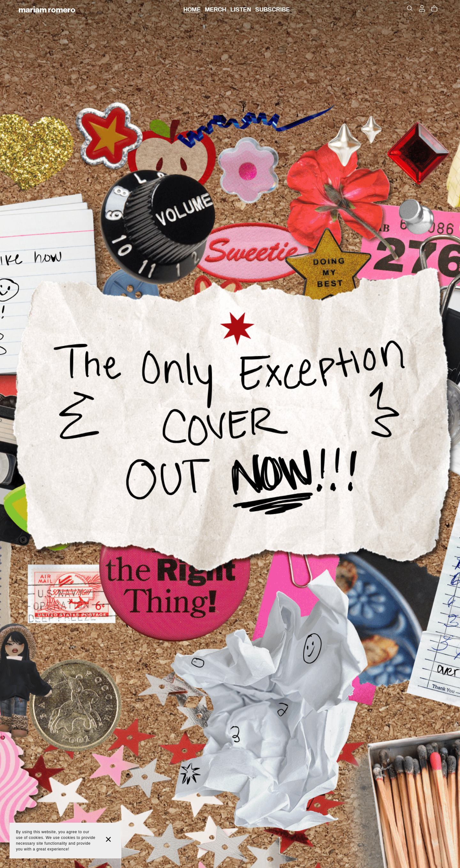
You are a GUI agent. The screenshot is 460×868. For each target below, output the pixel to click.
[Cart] (437, 9)
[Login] (422, 8)
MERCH (215, 9)
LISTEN (241, 9)
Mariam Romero (47, 9)
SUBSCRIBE (272, 9)
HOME (192, 9)
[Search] (410, 8)
